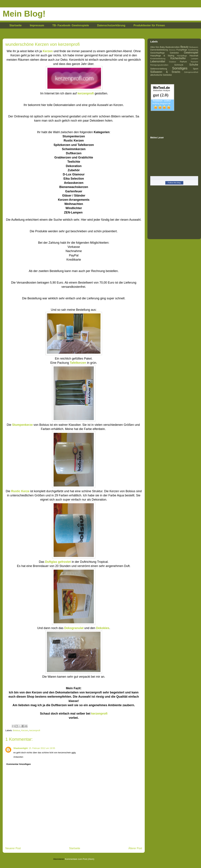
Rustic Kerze (20, 491)
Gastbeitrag (193, 50)
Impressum (37, 25)
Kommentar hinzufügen (19, 764)
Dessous (172, 50)
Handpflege (182, 56)
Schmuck (179, 65)
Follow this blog (174, 183)
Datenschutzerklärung (111, 25)
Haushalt (194, 56)
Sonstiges (180, 68)
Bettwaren (194, 47)
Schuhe (194, 65)
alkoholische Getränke (161, 75)
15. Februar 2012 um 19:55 (42, 748)
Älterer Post (135, 848)
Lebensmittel (158, 61)
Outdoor (173, 62)
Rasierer (194, 62)
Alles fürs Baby (158, 47)
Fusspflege (182, 50)
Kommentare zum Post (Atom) (80, 859)
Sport (196, 69)
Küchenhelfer (178, 58)
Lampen (195, 58)
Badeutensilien (173, 47)
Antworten (18, 757)
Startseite (15, 25)
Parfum (183, 62)
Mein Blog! (24, 14)
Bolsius (17, 730)
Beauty (185, 47)
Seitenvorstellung (159, 69)
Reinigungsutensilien (159, 65)
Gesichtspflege (157, 53)
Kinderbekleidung (158, 58)
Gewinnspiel (191, 53)
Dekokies (103, 628)
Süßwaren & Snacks (165, 72)
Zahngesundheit (191, 72)
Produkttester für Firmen (149, 25)
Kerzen (25, 730)
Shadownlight (21, 748)
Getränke (174, 53)
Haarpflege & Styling (162, 56)
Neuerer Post (13, 848)
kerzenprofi (99, 714)
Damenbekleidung (159, 50)
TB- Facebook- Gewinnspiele (71, 25)
